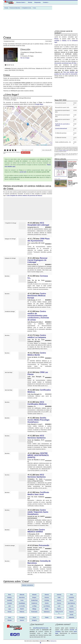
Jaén (10, 606)
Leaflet (37, 145)
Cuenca (59, 600)
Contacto (46, 2)
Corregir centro (26, 153)
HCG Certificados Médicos (37, 403)
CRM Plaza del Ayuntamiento (39, 240)
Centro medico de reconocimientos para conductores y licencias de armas (38, 316)
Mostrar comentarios (28, 585)
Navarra (71, 609)
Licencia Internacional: (61, 128)
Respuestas (37, 2)
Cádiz (59, 597)
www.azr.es (53, 641)
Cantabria (71, 597)
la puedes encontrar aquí (63, 151)
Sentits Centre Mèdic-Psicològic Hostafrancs (39, 420)
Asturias (59, 595)
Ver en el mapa (25, 58)
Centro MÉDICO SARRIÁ (36, 531)
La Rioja (34, 606)
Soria (10, 617)
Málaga (34, 609)
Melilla (47, 609)
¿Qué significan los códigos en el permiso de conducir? (72, 165)
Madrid (22, 609)
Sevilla (71, 615)
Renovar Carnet (21, 2)
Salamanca (47, 612)
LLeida (71, 606)
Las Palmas (47, 606)
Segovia (71, 612)
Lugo (10, 609)
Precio (56, 39)
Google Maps (39, 104)
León (59, 606)
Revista (30, 2)
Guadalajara (22, 603)
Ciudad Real (34, 600)
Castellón (10, 600)
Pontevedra (34, 612)
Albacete (22, 595)
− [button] (6, 111)
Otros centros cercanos (27, 150)
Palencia (22, 612)
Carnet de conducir (72, 162)
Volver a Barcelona (47, 150)
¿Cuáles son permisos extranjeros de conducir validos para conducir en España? (72, 174)
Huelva (47, 603)
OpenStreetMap (44, 145)
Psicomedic (44, 545)
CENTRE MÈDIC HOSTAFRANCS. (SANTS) (38, 455)
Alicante (34, 595)
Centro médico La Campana (37, 336)
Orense (10, 612)
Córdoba (47, 600)
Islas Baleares (71, 603)
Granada (10, 603)
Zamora (22, 620)
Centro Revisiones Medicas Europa (37, 296)
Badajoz (10, 597)
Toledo (47, 617)
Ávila (71, 595)
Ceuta (22, 600)
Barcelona (22, 597)
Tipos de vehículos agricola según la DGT (73, 183)
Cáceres (47, 597)
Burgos (34, 597)
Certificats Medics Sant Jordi (38, 493)
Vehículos (70, 180)
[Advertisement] (28, 23)
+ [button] (6, 108)
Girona (71, 600)
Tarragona (22, 617)
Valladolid (71, 617)
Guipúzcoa (34, 603)
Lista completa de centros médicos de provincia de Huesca (24, 196)
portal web (23, 172)
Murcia (59, 609)
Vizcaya (10, 620)
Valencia (59, 617)
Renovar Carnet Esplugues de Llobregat (37, 260)
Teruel (34, 617)
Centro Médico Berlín (37, 354)
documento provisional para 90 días (65, 63)
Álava (10, 595)
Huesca (59, 603)
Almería (47, 595)
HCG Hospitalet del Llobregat (38, 224)
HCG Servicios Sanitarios (37, 437)
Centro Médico (49, 41)
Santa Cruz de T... (59, 613)
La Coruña (22, 606)
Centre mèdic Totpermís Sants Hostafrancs (38, 512)
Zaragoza (34, 620)
